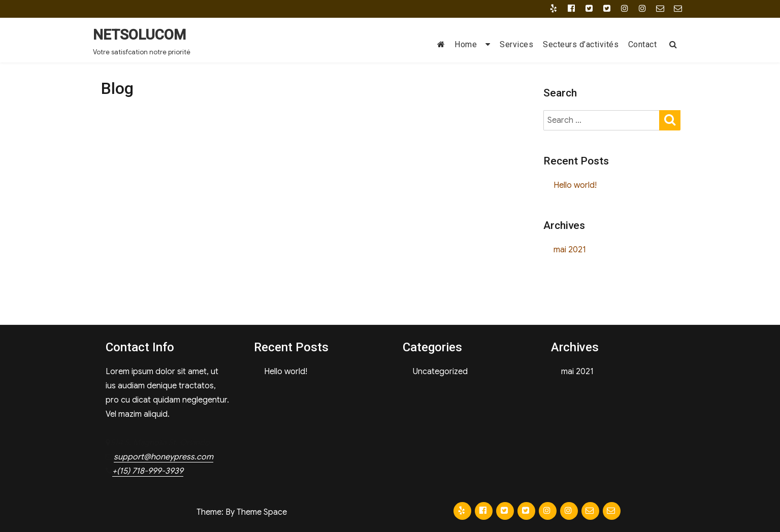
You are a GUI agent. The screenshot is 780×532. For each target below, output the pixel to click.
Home (466, 44)
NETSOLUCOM (139, 35)
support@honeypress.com (164, 457)
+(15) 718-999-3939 (148, 471)
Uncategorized (440, 372)
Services (516, 44)
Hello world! (575, 185)
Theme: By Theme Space (242, 512)
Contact (643, 44)
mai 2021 (570, 250)
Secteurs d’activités (581, 44)
